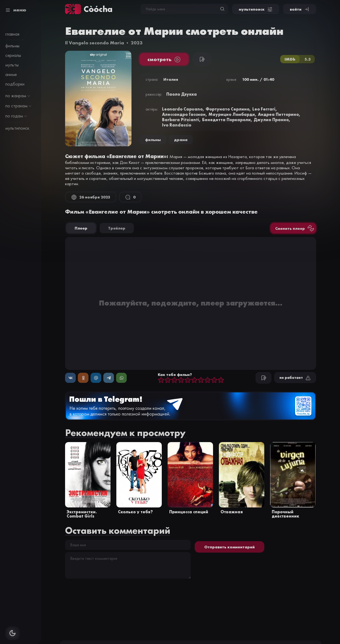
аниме (11, 74)
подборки (15, 84)
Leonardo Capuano (182, 109)
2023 (137, 43)
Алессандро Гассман (184, 114)
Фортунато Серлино (228, 109)
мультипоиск (17, 128)
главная (12, 34)
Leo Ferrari (264, 109)
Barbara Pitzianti (181, 120)
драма (181, 140)
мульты (12, 65)
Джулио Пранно (271, 120)
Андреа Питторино (278, 114)
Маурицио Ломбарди (232, 114)
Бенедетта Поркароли (226, 120)
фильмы (12, 46)
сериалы (13, 55)
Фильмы (153, 140)
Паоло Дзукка (182, 94)
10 (221, 380)
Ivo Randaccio (177, 125)
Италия (171, 79)
